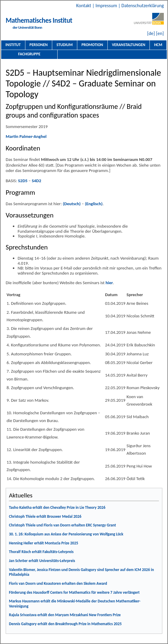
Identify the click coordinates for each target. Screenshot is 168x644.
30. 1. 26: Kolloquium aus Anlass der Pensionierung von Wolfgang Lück (66, 534)
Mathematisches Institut (39, 20)
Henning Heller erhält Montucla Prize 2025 (44, 543)
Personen (39, 45)
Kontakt (84, 6)
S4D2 (36, 181)
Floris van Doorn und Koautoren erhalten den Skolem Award (58, 583)
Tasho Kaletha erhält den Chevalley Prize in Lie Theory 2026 (57, 507)
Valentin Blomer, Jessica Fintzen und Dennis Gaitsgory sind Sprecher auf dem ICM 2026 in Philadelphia (81, 572)
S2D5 (23, 181)
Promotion (92, 45)
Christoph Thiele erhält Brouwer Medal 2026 (45, 516)
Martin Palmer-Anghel (26, 136)
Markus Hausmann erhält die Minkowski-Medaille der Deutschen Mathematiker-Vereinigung (75, 604)
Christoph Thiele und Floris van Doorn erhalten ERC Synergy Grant (63, 525)
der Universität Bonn (27, 27)
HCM (158, 45)
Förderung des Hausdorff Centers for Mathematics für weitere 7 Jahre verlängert (74, 592)
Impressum (107, 6)
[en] (160, 33)
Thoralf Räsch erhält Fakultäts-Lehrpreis (41, 552)
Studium (64, 45)
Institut (13, 45)
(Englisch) (94, 204)
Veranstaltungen (129, 45)
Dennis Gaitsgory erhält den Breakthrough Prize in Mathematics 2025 (65, 624)
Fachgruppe (29, 54)
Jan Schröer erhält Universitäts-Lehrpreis (42, 561)
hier (109, 283)
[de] (151, 33)
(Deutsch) (72, 204)
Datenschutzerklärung (143, 6)
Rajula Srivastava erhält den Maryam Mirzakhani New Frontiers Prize (65, 615)
